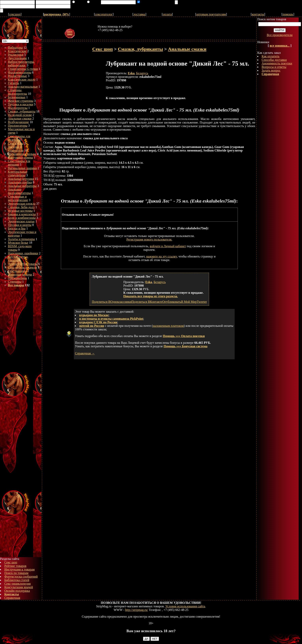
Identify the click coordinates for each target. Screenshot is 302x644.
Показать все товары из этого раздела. (151, 296)
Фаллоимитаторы (20, 72)
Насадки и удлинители (16, 149)
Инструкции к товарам (20, 569)
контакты (258, 14)
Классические (17, 51)
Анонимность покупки (277, 63)
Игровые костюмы (20, 211)
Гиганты (13, 83)
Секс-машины (17, 271)
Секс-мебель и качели (22, 267)
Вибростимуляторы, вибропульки (21, 64)
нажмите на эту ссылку (162, 256)
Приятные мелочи (20, 275)
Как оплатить (270, 56)
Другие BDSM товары (23, 264)
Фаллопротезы (18, 108)
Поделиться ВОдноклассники (112, 302)
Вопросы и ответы (274, 67)
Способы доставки (274, 60)
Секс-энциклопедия (18, 584)
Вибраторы (15, 48)
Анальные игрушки (21, 179)
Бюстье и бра (17, 228)
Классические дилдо (22, 79)
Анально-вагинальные (23, 87)
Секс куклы (16, 143)
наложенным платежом (168, 326)
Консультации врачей (19, 587)
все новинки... (280, 46)
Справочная (12, 598)
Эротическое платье (21, 221)
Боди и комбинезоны (22, 218)
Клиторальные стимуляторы (18, 173)
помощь (288, 14)
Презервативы (17, 278)
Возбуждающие (18, 122)
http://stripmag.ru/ (137, 610)
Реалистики (16, 55)
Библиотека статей (17, 580)
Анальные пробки (20, 182)
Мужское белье (18, 243)
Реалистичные (17, 76)
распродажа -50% (57, 14)
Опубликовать (171, 302)
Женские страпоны (21, 101)
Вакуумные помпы (20, 158)
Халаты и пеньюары (21, 239)
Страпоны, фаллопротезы (17, 92)
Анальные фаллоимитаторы (19, 191)
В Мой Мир (189, 302)
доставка (139, 14)
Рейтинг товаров (15, 566)
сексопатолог (104, 14)
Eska (131, 73)
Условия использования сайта (185, 606)
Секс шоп (11, 562)
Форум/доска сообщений (21, 577)
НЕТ (155, 639)
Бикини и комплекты (22, 214)
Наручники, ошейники (23, 253)
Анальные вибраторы (22, 186)
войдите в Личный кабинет (168, 246)
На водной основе (20, 115)
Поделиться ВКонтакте (147, 302)
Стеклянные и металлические (18, 198)
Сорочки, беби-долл (21, 207)
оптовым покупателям (211, 14)
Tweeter (202, 302)
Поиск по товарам (16, 573)
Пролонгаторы (18, 126)
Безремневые (17, 97)
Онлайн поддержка (17, 591)
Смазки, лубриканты (22, 111)
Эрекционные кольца (22, 154)
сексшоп (15, 14)
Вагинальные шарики (22, 168)
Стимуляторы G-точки (23, 69)
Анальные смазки (20, 118)
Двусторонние (17, 58)
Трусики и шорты (20, 225)
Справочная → (85, 353)
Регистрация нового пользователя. (149, 239)
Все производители (280, 35)
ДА (146, 639)
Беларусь (142, 73)
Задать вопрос (271, 70)
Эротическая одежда (22, 204)
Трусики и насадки (20, 104)
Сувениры (15, 282)
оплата (167, 14)
